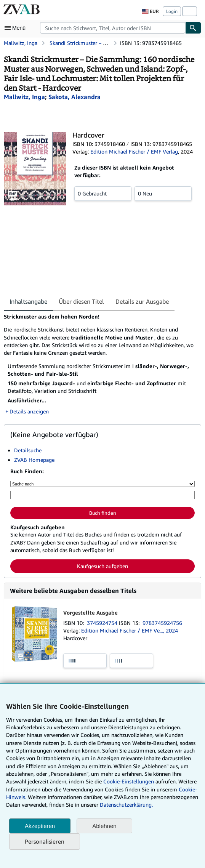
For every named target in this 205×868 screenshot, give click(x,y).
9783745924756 (162, 623)
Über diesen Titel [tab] (81, 301)
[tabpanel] (99, 364)
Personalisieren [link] (45, 841)
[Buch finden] (193, 28)
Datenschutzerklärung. (126, 805)
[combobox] (113, 28)
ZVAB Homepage (34, 460)
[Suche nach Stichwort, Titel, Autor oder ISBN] (102, 495)
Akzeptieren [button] (40, 826)
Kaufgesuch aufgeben (102, 566)
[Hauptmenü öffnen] (17, 28)
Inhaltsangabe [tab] (28, 301)
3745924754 (103, 623)
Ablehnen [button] (104, 826)
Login (172, 11)
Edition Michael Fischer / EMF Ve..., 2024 (130, 630)
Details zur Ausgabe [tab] (142, 301)
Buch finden (103, 513)
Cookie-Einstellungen (129, 781)
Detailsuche (28, 450)
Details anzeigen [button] (29, 411)
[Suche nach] (102, 484)
